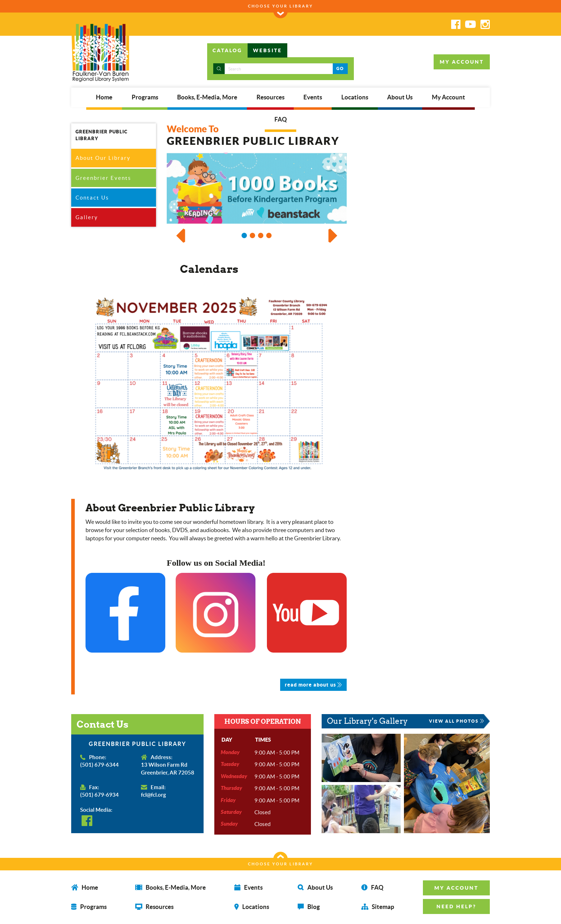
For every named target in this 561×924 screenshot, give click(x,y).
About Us (400, 97)
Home (104, 97)
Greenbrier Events (103, 178)
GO (340, 68)
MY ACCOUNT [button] (462, 62)
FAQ (281, 119)
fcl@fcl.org (153, 795)
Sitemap (378, 907)
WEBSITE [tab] (267, 50)
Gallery (87, 217)
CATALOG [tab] (227, 50)
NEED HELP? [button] (456, 906)
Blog (309, 907)
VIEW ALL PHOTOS (457, 721)
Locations (355, 97)
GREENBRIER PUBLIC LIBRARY (102, 135)
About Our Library (103, 158)
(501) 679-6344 (99, 765)
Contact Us (92, 198)
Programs (145, 97)
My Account (448, 97)
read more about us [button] (313, 685)
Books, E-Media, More (207, 97)
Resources (270, 97)
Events (313, 97)
